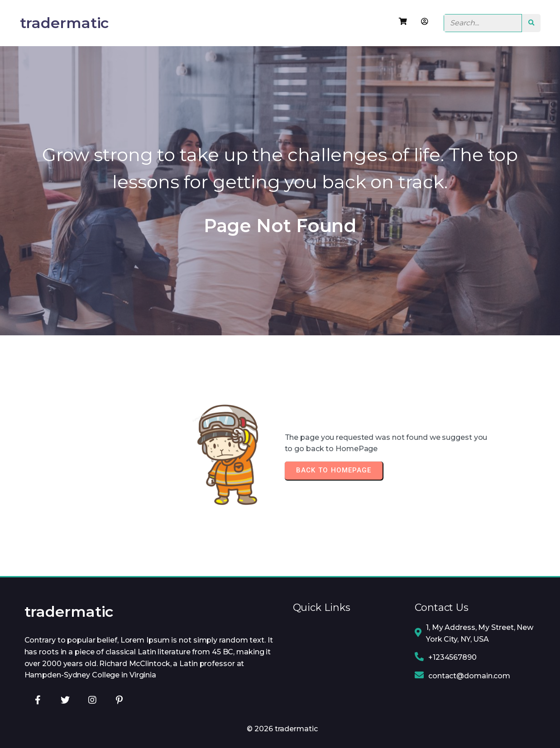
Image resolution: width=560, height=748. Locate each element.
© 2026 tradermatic (282, 729)
